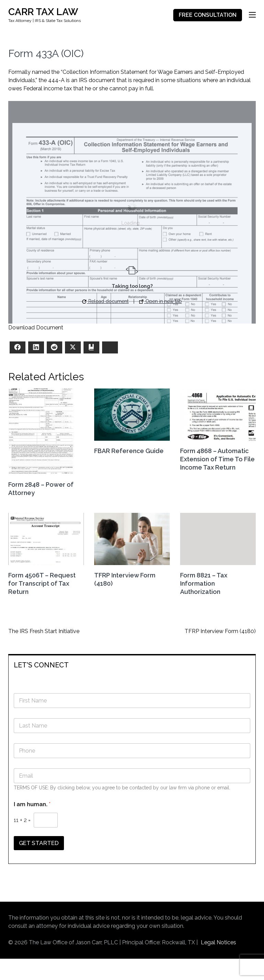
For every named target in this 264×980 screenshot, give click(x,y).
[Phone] (132, 751)
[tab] (132, 664)
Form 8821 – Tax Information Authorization (204, 583)
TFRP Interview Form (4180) (220, 631)
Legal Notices (218, 942)
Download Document (36, 328)
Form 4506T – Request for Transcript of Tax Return (42, 583)
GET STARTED (39, 843)
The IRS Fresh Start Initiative (44, 631)
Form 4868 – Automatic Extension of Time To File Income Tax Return (217, 459)
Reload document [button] (105, 301)
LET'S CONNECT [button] (41, 665)
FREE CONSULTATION (208, 15)
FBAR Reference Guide (129, 451)
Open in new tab (161, 301)
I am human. (32, 804)
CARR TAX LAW (43, 12)
